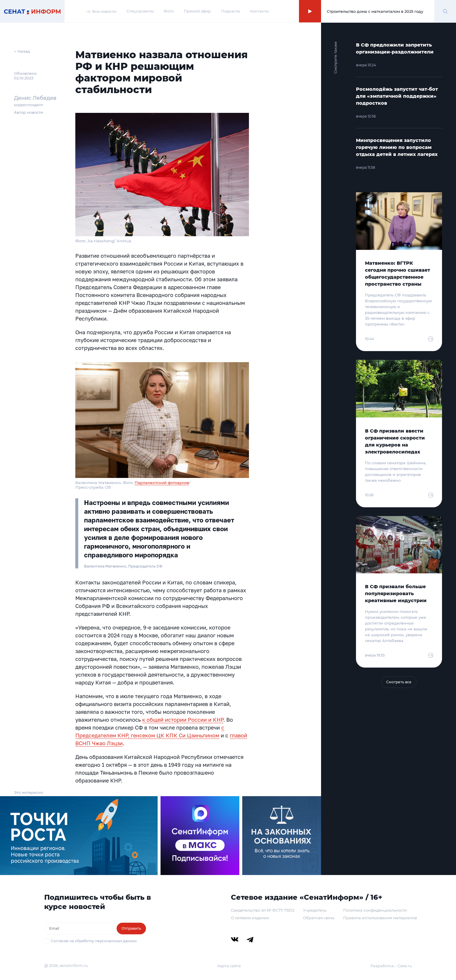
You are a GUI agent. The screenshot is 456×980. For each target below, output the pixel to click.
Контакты (259, 11)
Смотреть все (399, 682)
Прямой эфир (197, 11)
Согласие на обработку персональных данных (94, 941)
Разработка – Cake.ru (391, 966)
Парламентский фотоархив (162, 483)
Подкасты (231, 11)
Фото (169, 11)
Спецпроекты (140, 11)
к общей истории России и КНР (183, 720)
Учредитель (315, 910)
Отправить (131, 928)
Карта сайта (229, 966)
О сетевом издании (250, 918)
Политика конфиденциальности (375, 910)
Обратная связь (319, 918)
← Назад (22, 51)
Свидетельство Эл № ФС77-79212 (263, 910)
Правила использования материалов (380, 918)
